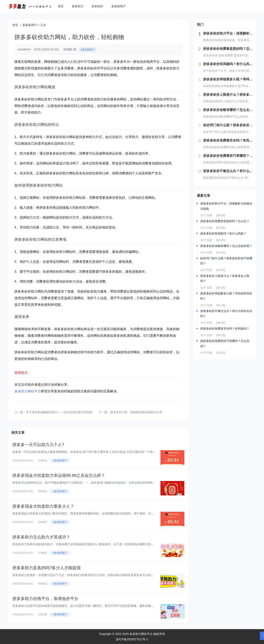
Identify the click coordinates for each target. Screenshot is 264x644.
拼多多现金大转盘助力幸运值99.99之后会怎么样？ (59, 475)
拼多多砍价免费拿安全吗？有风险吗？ (225, 329)
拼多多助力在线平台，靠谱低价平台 (45, 599)
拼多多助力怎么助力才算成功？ (41, 537)
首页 (61, 6)
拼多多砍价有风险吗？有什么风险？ (223, 233)
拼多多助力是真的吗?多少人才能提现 (47, 568)
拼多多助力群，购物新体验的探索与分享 (136, 412)
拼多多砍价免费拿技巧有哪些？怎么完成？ (225, 343)
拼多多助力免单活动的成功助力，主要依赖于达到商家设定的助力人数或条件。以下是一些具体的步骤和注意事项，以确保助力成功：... (99, 544)
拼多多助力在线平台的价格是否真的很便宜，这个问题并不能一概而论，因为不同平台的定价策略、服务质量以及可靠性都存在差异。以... (100, 606)
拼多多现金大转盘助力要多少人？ (43, 506)
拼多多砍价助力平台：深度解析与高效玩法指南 (226, 206)
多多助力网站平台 (28, 391)
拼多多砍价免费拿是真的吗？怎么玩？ (225, 221)
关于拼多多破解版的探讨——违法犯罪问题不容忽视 (59, 412)
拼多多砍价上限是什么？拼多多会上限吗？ (225, 278)
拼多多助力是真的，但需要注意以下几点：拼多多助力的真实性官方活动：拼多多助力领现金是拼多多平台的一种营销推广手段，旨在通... (100, 575)
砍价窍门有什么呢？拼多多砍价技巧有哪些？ (226, 261)
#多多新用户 (88, 50)
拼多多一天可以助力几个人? (38, 445)
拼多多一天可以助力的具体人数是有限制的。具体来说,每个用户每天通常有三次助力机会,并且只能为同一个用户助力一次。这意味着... (98, 452)
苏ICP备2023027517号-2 (132, 639)
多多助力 (78, 6)
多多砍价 (97, 6)
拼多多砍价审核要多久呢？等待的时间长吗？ (226, 296)
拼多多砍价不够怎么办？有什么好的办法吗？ (226, 314)
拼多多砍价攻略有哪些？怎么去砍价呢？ (226, 246)
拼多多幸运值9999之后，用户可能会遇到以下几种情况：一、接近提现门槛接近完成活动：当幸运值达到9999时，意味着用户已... (95, 483)
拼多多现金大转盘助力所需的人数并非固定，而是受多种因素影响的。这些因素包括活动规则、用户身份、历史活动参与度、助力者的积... (100, 513)
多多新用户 (119, 6)
